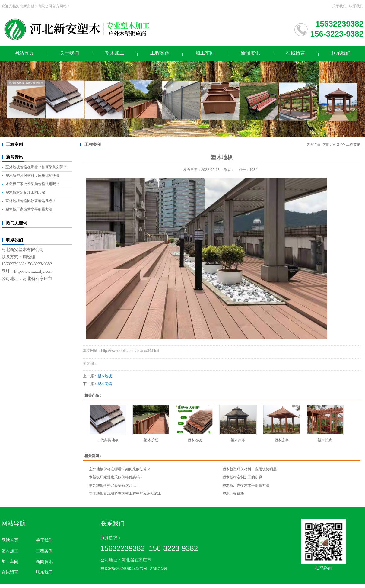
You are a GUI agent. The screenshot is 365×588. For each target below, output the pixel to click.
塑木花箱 (105, 384)
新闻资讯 (250, 53)
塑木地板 (105, 376)
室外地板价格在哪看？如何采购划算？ (36, 167)
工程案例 (160, 53)
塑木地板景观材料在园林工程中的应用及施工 (125, 493)
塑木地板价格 (233, 493)
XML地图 (158, 568)
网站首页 (24, 53)
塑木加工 (115, 53)
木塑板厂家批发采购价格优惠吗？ (33, 184)
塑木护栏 (151, 440)
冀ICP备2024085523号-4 (124, 568)
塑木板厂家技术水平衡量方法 (29, 209)
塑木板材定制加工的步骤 (25, 192)
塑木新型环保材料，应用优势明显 (33, 175)
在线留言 (296, 53)
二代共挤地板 (108, 440)
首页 (336, 144)
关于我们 (339, 6)
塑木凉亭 (238, 440)
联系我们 (356, 6)
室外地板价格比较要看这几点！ (31, 201)
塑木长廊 (325, 440)
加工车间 (205, 53)
